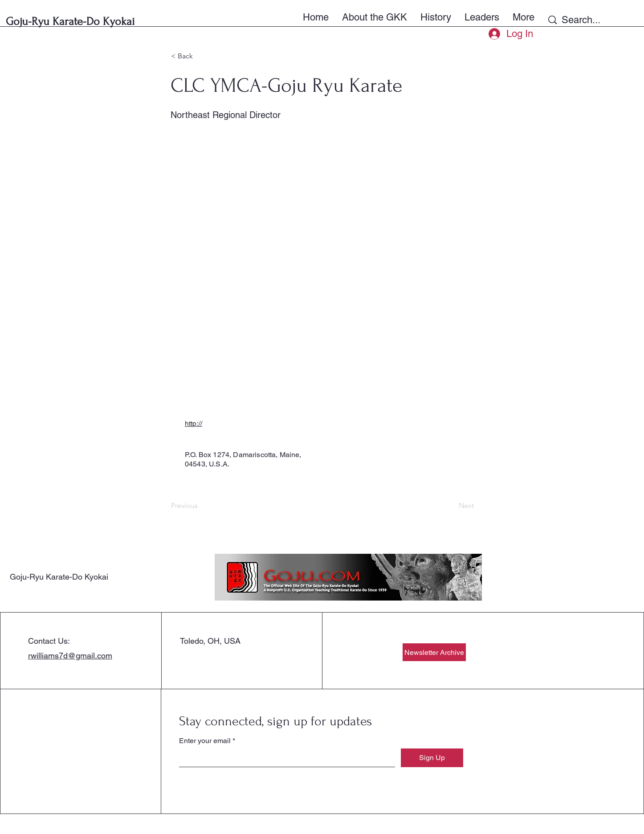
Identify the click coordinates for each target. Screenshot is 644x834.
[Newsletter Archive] (434, 652)
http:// (194, 423)
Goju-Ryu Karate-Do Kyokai (59, 577)
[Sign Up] (432, 758)
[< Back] (200, 56)
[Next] (452, 506)
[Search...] (595, 20)
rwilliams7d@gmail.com (70, 656)
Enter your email (205, 741)
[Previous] (200, 506)
